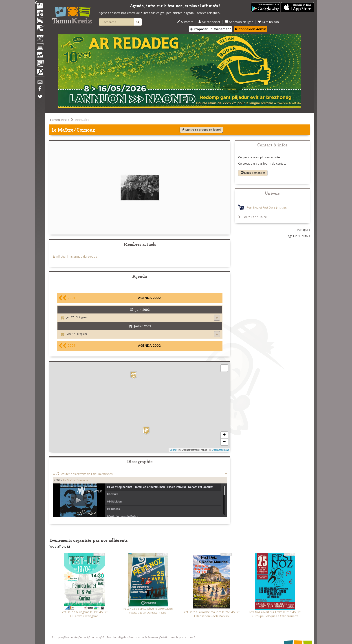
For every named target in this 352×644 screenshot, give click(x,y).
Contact (83, 637)
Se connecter (209, 22)
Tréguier (82, 334)
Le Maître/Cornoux (76, 480)
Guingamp (82, 317)
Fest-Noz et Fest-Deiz (261, 208)
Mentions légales (117, 637)
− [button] (224, 442)
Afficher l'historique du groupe (77, 257)
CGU (103, 637)
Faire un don (268, 22)
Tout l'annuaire (253, 217)
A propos (57, 637)
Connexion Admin (250, 29)
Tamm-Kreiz (59, 120)
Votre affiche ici (60, 547)
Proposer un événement (144, 637)
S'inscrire (185, 22)
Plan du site (71, 637)
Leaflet (173, 450)
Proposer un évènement (210, 29)
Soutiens (94, 637)
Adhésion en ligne (239, 22)
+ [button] (224, 435)
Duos (283, 208)
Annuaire (82, 120)
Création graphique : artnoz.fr (178, 637)
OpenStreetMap (220, 450)
